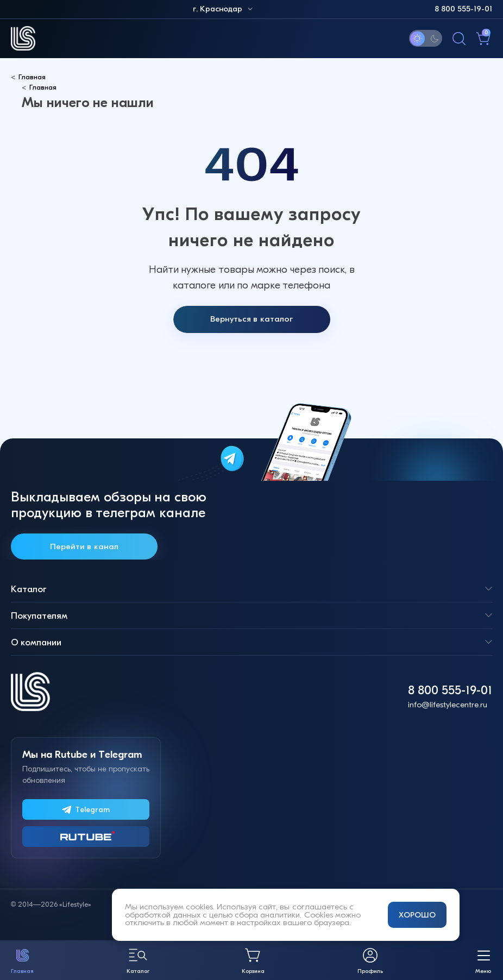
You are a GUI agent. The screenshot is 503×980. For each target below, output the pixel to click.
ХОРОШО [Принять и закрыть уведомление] (417, 915)
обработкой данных (163, 915)
